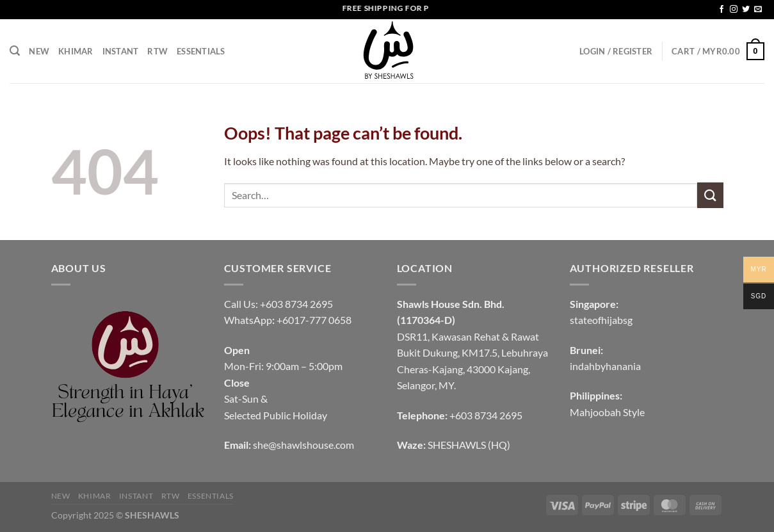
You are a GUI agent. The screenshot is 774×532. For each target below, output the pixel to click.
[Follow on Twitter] (746, 10)
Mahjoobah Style (607, 412)
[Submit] (710, 195)
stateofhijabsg (601, 320)
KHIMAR (76, 51)
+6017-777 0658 (314, 320)
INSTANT (121, 51)
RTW (157, 51)
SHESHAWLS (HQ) (469, 445)
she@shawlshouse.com (303, 445)
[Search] (15, 51)
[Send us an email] (758, 10)
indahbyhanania (605, 366)
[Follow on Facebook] (722, 10)
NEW (39, 51)
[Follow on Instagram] (734, 10)
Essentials (201, 51)
